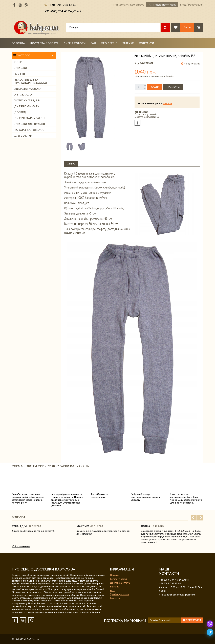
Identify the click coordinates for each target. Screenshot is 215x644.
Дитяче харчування (30, 118)
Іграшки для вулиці (30, 124)
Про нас (115, 575)
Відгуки (128, 43)
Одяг (18, 62)
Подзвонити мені (162, 5)
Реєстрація (195, 5)
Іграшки (21, 68)
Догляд (20, 112)
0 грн (187, 27)
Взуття (20, 74)
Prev (194, 518)
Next (200, 518)
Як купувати (190, 64)
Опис (71, 164)
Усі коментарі (21, 546)
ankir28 (167, 104)
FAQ (93, 43)
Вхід (183, 5)
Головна (18, 43)
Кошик (155, 87)
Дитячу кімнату (27, 106)
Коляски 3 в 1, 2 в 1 (28, 100)
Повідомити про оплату (129, 5)
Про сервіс (109, 43)
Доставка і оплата (44, 43)
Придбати (173, 87)
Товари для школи (29, 130)
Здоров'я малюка (28, 89)
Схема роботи (75, 43)
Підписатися (192, 620)
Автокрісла (23, 95)
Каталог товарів (119, 579)
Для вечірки (23, 136)
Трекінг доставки (120, 594)
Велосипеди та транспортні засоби (31, 81)
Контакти (147, 43)
